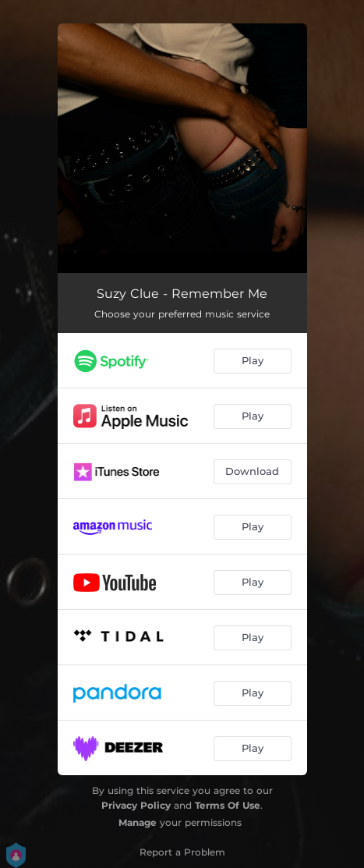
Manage (138, 822)
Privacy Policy (136, 805)
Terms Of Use (228, 805)
